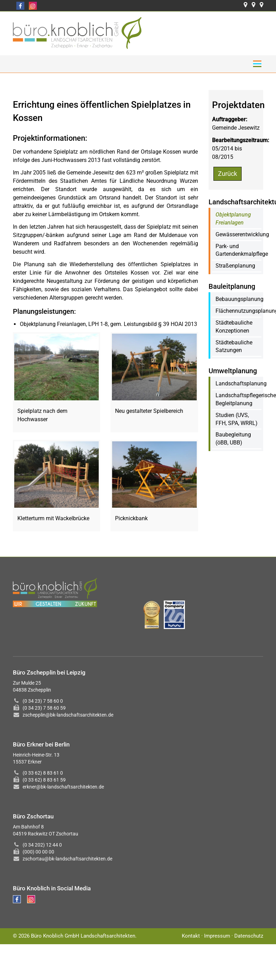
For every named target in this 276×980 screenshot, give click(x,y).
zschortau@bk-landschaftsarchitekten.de (67, 859)
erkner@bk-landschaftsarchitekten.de (63, 787)
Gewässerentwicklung (242, 234)
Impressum (217, 936)
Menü (257, 64)
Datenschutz (249, 936)
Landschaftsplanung (241, 383)
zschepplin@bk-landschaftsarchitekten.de (68, 715)
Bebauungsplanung (240, 299)
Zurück (228, 174)
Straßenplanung (235, 266)
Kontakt (191, 936)
